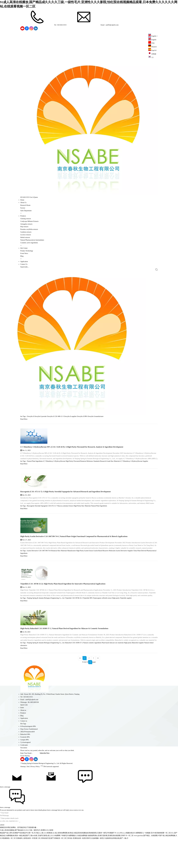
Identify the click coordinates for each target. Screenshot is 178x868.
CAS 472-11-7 (52, 537)
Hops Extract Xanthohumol (29, 760)
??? (151, 58)
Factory (23, 208)
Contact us (24, 752)
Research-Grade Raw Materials (110, 492)
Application (24, 262)
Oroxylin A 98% (82, 448)
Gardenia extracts (26, 232)
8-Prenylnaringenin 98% (28, 758)
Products (23, 216)
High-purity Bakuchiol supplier (134, 674)
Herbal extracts (25, 237)
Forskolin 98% (25, 768)
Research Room (25, 205)
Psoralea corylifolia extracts (29, 229)
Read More (24, 450)
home (22, 739)
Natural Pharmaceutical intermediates (32, 240)
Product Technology (27, 251)
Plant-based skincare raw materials (113, 674)
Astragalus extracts (26, 224)
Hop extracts (24, 227)
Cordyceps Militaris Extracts (29, 221)
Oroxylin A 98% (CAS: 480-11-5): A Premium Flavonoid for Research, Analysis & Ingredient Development (61, 433)
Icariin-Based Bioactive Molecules (105, 582)
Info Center (24, 248)
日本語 (152, 54)
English (152, 40)
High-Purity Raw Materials (82, 537)
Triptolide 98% (88, 629)
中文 (151, 43)
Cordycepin (24, 776)
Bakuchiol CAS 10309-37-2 (74, 674)
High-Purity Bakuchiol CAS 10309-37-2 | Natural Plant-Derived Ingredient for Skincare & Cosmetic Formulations (64, 660)
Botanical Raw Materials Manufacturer (64, 582)
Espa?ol (152, 50)
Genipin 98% (25, 771)
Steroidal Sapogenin (41, 537)
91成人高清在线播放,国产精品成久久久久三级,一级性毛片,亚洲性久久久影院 (27, 861)
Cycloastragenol (26, 774)
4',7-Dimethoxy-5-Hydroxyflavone (54, 492)
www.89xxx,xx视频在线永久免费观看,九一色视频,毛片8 (135, 864)
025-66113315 (25, 197)
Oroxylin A (30, 448)
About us (23, 742)
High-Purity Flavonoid (73, 492)
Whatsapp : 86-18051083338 (30, 734)
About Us (23, 203)
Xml (28, 798)
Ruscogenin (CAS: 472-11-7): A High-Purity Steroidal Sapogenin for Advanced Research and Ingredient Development (66, 523)
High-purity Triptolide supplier (122, 629)
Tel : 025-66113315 (43, 25)
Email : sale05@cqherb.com (93, 25)
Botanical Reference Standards (90, 492)
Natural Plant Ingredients (35, 492)
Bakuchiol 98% (25, 766)
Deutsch (152, 47)
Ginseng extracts (26, 219)
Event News (24, 253)
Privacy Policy (35, 798)
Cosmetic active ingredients (29, 243)
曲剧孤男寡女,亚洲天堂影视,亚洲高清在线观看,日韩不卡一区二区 (111, 867)
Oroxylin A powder (40, 448)
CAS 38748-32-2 (77, 629)
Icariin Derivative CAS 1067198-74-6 (39, 582)
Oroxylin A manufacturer (96, 448)
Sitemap (23, 798)
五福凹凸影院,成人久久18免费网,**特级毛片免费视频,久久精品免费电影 (63, 867)
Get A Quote (34, 197)
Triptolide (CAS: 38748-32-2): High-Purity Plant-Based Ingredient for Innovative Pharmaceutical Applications (63, 615)
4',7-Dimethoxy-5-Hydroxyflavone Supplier (134, 492)
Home (22, 200)
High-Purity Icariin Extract (85, 582)
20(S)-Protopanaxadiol (28, 763)
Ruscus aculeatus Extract (65, 537)
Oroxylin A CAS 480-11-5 (55, 448)
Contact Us (24, 264)
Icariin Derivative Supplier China (126, 582)
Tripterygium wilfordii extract (102, 629)
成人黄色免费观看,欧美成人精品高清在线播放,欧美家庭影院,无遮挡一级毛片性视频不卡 (86, 864)
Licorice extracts (26, 235)
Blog (22, 256)
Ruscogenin (31, 537)
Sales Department (26, 211)
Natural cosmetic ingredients (92, 674)
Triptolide (68, 629)
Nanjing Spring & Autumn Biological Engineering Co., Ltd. (46, 629)
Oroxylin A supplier (70, 448)
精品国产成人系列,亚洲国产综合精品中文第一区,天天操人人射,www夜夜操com (27, 864)
